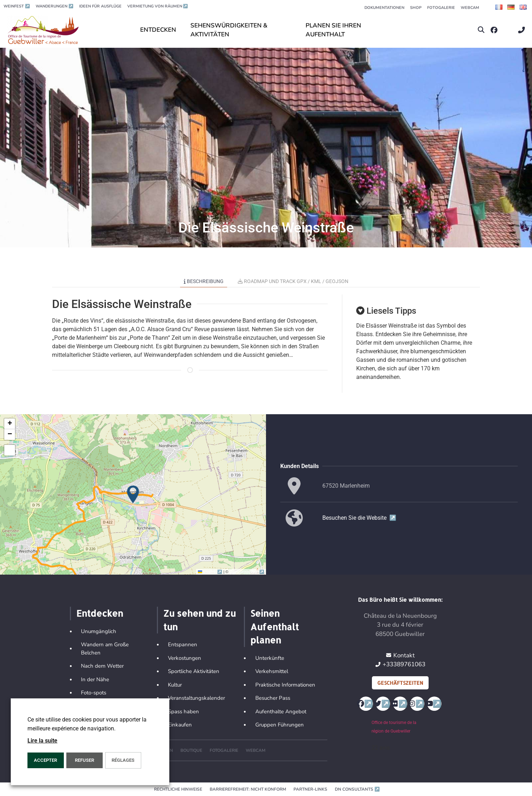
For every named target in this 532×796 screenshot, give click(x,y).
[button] (481, 30)
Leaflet (211, 572)
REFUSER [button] (85, 760)
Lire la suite (42, 741)
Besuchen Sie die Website (359, 518)
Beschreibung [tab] (204, 281)
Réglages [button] (123, 760)
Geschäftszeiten (400, 683)
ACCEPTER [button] (45, 760)
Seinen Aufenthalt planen (275, 626)
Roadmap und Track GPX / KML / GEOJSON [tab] (293, 281)
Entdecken (100, 613)
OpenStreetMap (247, 572)
